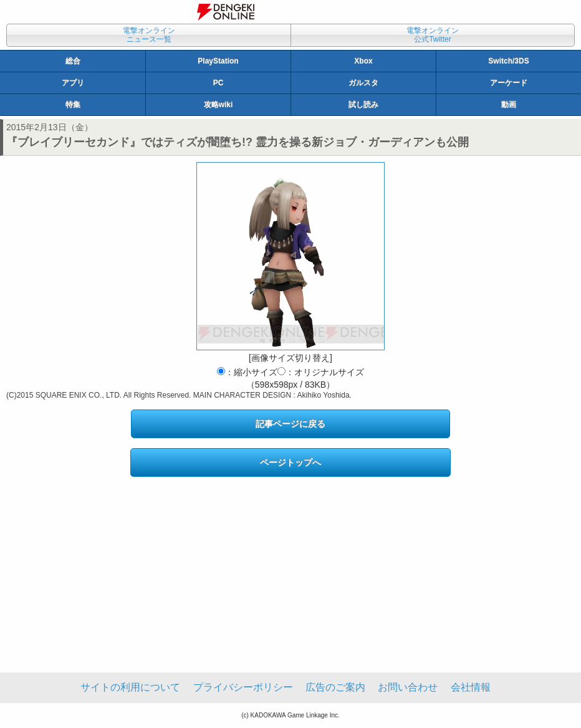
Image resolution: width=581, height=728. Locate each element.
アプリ (73, 83)
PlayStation (218, 61)
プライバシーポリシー (243, 687)
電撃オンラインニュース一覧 (149, 35)
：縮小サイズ (247, 372)
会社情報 (471, 687)
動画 (509, 105)
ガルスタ (363, 83)
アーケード (509, 83)
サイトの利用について (130, 687)
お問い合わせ (408, 687)
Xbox (363, 61)
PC (218, 83)
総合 (73, 61)
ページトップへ (290, 462)
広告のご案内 (335, 687)
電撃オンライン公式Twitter (433, 35)
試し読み (363, 105)
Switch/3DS (508, 61)
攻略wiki (218, 105)
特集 (73, 105)
